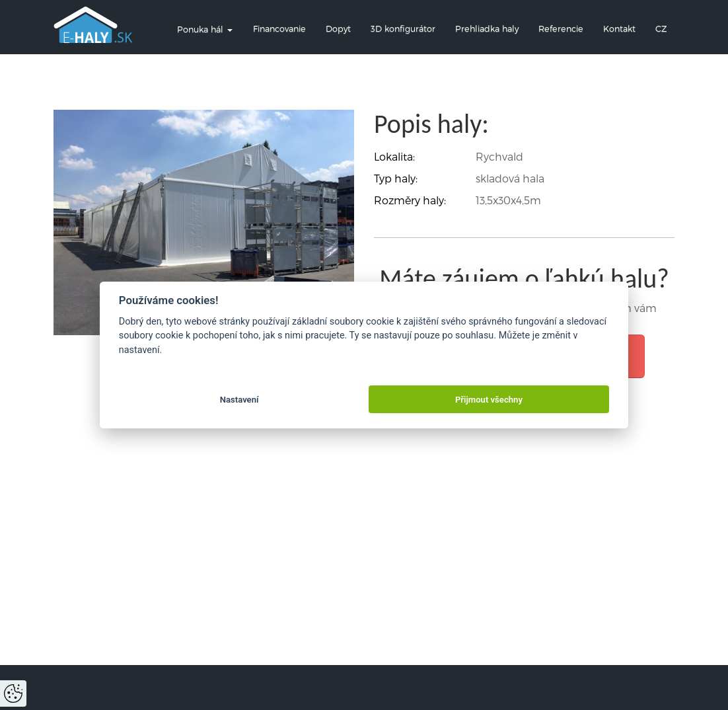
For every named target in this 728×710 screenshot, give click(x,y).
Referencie (561, 28)
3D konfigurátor (403, 28)
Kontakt (619, 28)
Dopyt (338, 28)
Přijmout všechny (489, 400)
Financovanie (279, 28)
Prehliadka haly (487, 28)
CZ (661, 28)
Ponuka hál (205, 29)
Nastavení (239, 400)
